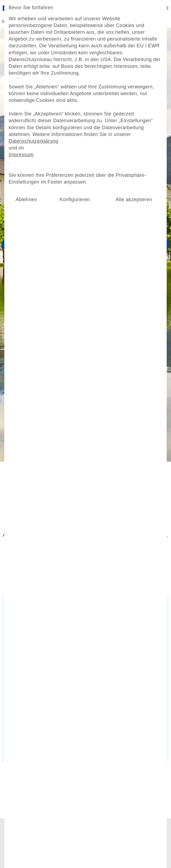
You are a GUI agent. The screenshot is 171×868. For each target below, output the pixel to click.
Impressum (25, 172)
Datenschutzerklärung (37, 160)
